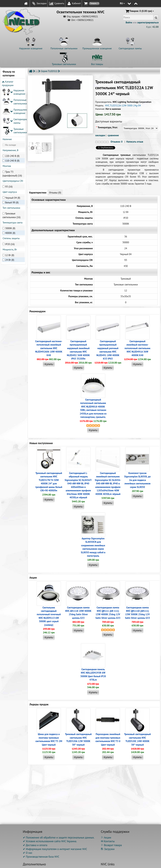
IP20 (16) (10, 196)
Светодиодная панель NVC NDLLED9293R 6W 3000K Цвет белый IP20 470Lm (93, 674)
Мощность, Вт (9, 201)
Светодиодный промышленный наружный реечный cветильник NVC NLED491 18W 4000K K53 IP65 (108, 350)
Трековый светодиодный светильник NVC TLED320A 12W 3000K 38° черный (78, 739)
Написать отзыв (135, 142)
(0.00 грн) (139, 11)
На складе (11, 97)
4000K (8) (10, 185)
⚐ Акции (106, 838)
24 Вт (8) (10, 212)
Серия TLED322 (49, 71)
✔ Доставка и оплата (35, 845)
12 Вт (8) (10, 207)
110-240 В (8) (12, 112)
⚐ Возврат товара (111, 845)
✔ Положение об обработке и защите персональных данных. (59, 838)
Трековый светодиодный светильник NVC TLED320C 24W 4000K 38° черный (137, 739)
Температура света (12, 174)
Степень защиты (11, 190)
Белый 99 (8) (12, 154)
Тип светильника (11, 159)
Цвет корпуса (9, 144)
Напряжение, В (10, 102)
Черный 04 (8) (13, 149)
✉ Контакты (108, 841)
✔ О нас (28, 853)
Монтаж (6, 118)
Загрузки (108, 849)
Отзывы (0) (55, 193)
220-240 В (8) (12, 108)
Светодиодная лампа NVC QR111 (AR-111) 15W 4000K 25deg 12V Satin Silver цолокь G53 (108, 613)
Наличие (7, 91)
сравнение (113, 135)
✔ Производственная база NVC (41, 857)
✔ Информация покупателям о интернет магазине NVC (55, 849)
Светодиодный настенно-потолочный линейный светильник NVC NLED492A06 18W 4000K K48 (49, 348)
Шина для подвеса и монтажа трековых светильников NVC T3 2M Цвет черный (49, 739)
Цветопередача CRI (13, 133)
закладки (100, 135)
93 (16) (9, 138)
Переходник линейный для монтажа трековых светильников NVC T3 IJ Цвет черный (108, 739)
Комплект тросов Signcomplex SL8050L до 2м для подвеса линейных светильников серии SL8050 (138, 480)
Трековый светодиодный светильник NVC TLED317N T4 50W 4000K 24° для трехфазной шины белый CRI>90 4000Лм (49, 482)
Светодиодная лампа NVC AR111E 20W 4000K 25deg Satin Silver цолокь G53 (78, 613)
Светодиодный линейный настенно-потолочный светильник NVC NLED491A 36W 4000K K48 (138, 348)
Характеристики (38, 193)
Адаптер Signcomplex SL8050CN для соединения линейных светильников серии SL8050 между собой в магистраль (93, 547)
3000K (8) (10, 180)
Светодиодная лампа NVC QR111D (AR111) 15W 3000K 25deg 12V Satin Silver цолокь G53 (138, 613)
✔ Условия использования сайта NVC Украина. (50, 841)
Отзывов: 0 (117, 142)
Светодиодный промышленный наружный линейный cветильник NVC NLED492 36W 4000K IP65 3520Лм (78, 350)
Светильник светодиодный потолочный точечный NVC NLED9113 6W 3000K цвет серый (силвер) (49, 616)
